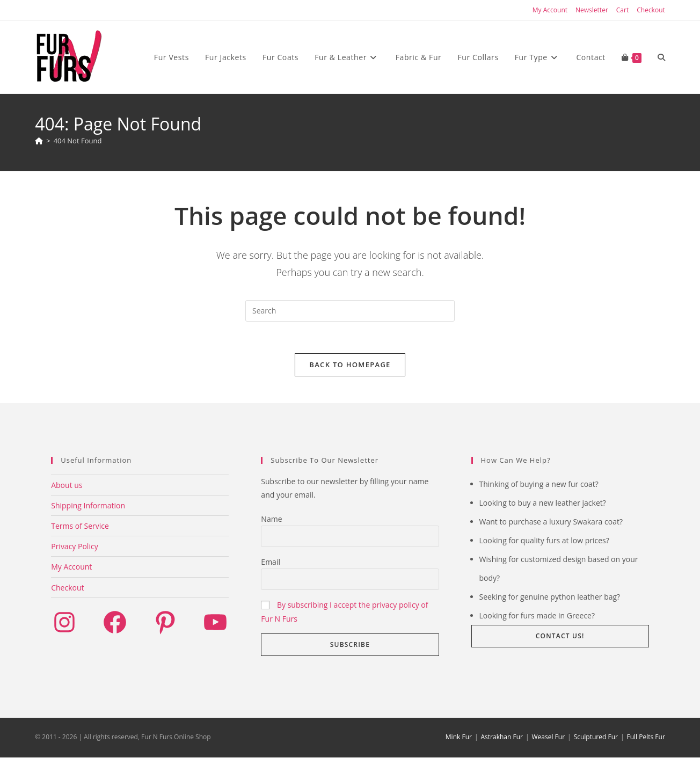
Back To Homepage (350, 365)
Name (271, 519)
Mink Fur (459, 737)
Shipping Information (88, 506)
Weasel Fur (549, 737)
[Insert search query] (350, 311)
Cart (622, 10)
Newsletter (592, 10)
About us (67, 486)
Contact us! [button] (560, 636)
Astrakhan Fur (501, 737)
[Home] (39, 141)
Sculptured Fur (596, 737)
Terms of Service (80, 526)
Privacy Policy (74, 547)
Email (271, 562)
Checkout (651, 10)
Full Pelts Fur (646, 737)
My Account (550, 10)
